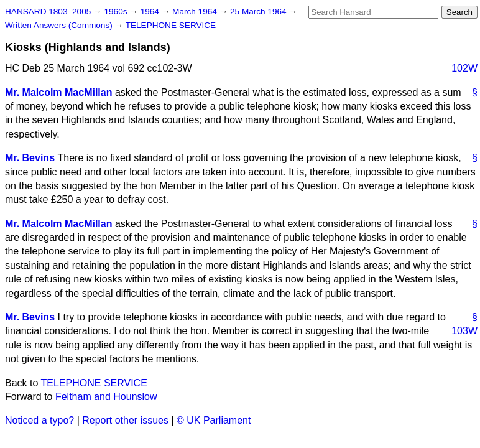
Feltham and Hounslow (106, 397)
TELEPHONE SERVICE (171, 25)
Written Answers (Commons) (60, 25)
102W (464, 68)
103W (464, 331)
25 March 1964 (259, 12)
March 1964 (196, 12)
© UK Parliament (214, 420)
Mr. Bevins (30, 158)
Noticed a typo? (39, 420)
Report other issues (125, 420)
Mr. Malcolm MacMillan (58, 92)
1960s (117, 12)
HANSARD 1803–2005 (48, 12)
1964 (151, 12)
